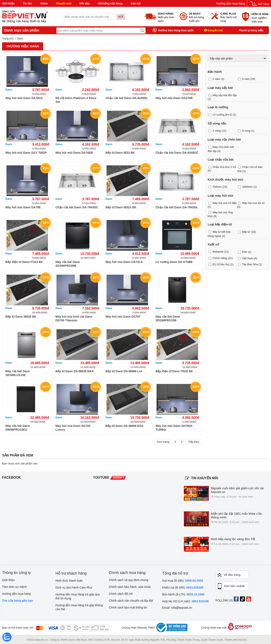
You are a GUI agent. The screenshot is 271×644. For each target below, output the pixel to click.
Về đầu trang (229, 575)
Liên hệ (135, 3)
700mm (217, 187)
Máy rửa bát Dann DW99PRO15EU (18, 428)
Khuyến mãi (63, 3)
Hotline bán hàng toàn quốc (176, 30)
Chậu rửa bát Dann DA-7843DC (77, 207)
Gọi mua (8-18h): (183, 581)
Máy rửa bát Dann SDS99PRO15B (168, 318)
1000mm (247, 187)
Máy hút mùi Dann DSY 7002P (26, 153)
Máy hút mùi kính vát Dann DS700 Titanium (74, 318)
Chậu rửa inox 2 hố (224, 167)
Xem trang (163, 442)
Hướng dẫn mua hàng (231, 4)
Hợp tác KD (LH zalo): (185, 601)
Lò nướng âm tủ (222, 115)
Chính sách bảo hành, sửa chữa (130, 587)
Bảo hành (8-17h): (183, 594)
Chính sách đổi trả (121, 594)
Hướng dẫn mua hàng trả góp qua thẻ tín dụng (78, 596)
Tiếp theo (194, 442)
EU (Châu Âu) (221, 264)
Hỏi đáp (85, 3)
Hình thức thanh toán (69, 581)
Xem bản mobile (231, 586)
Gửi (121, 17)
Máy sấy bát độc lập (225, 95)
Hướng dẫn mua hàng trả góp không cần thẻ (79, 607)
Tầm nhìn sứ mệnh (14, 587)
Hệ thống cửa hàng (110, 3)
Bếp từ (246, 232)
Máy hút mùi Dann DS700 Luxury (73, 428)
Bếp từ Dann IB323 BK (121, 207)
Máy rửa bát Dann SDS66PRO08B (68, 264)
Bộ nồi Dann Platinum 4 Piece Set (76, 100)
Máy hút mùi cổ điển (225, 203)
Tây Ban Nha (250, 264)
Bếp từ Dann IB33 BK (120, 153)
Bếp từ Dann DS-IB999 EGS (124, 426)
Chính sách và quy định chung (129, 580)
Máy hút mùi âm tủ (253, 203)
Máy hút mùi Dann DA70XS (24, 98)
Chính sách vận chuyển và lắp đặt (131, 601)
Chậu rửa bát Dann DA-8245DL (127, 98)
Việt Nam (248, 258)
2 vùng (217, 131)
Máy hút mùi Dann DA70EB (74, 153)
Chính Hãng (220, 258)
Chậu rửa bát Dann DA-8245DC (177, 153)
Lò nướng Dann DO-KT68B (174, 262)
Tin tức (27, 3)
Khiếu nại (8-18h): (183, 587)
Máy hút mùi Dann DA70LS (124, 262)
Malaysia (218, 252)
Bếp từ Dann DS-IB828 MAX (75, 371)
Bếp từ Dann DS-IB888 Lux (124, 371)
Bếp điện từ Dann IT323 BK (24, 262)
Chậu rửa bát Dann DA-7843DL (177, 207)
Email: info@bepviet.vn (177, 608)
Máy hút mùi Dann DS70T (123, 317)
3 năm (246, 79)
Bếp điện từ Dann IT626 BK (174, 371)
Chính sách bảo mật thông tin (128, 608)
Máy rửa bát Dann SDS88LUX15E (18, 373)
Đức (245, 252)
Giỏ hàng (263, 4)
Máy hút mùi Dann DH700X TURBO (174, 428)
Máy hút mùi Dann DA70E (23, 207)
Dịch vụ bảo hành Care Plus (74, 587)
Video (44, 3)
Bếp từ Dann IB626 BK (21, 317)
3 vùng (246, 131)
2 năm (216, 79)
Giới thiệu (8, 3)
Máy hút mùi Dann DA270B (174, 98)
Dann (9, 90)
